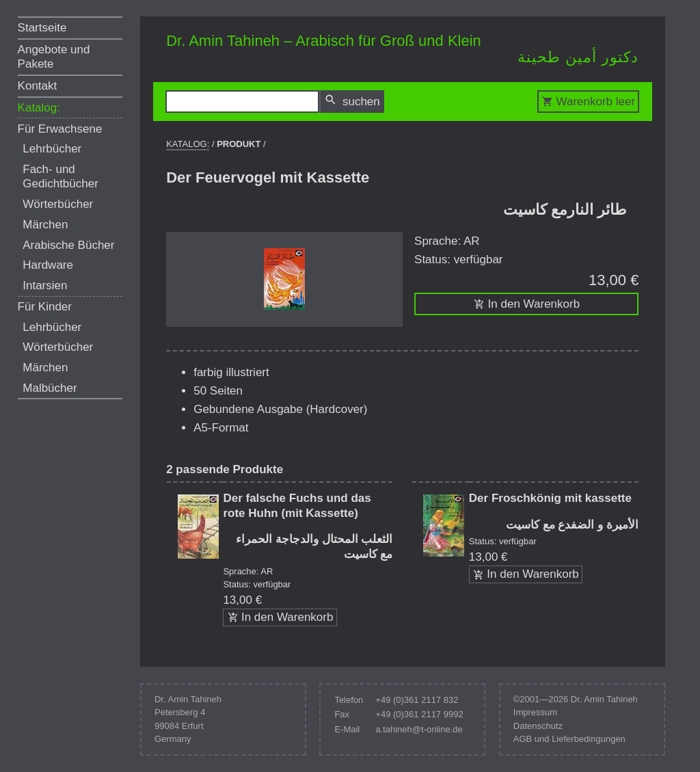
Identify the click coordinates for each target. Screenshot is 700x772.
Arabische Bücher (68, 245)
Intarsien (45, 285)
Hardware (48, 265)
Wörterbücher (58, 204)
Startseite (42, 28)
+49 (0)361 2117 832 (417, 700)
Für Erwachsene (60, 129)
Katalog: (39, 108)
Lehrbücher (52, 149)
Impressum (535, 712)
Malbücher (50, 388)
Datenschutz (538, 726)
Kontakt (38, 86)
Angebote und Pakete (54, 57)
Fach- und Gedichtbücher (60, 176)
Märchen (45, 225)
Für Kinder (45, 307)
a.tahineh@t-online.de (419, 729)
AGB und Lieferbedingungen (569, 739)
